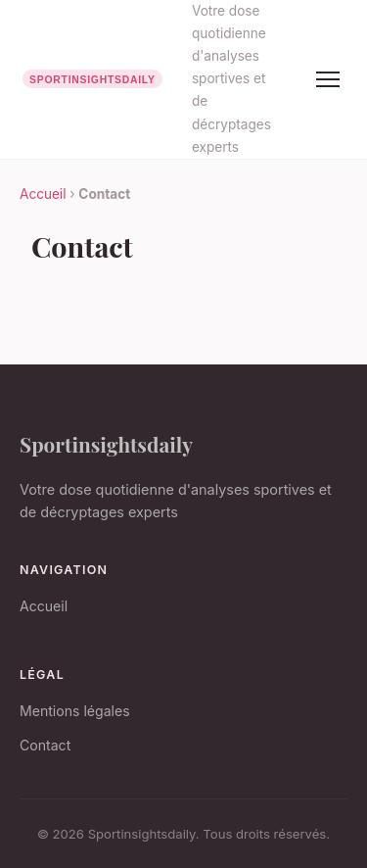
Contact (45, 745)
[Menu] (328, 79)
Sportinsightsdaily (106, 444)
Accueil (43, 194)
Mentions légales (75, 711)
